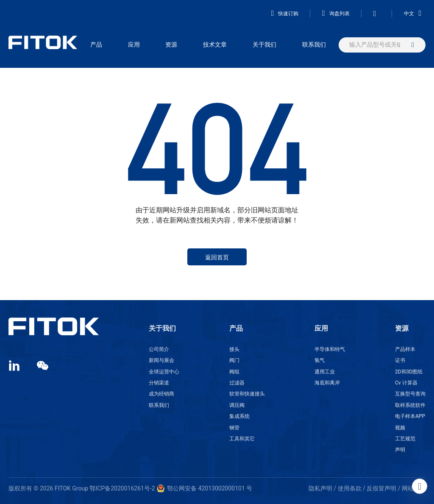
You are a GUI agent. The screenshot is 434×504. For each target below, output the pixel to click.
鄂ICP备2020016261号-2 (122, 488)
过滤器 (237, 383)
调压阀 (237, 405)
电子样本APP (410, 416)
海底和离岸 (327, 383)
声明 (400, 450)
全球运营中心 (164, 372)
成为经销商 (161, 394)
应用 (134, 45)
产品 (96, 45)
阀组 (234, 372)
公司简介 (159, 349)
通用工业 (325, 372)
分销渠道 (159, 383)
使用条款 (350, 488)
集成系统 (239, 416)
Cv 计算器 (406, 383)
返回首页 (217, 257)
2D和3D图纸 (409, 372)
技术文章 (215, 45)
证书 (400, 360)
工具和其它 (242, 439)
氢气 (320, 360)
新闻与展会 (161, 360)
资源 (171, 45)
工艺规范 (405, 439)
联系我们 (314, 45)
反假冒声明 (381, 488)
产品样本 (405, 349)
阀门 (234, 360)
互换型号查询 (410, 394)
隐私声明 (320, 488)
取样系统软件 (410, 405)
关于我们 (264, 45)
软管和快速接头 (247, 394)
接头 (234, 349)
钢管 (234, 428)
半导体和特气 (330, 349)
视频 (400, 428)
